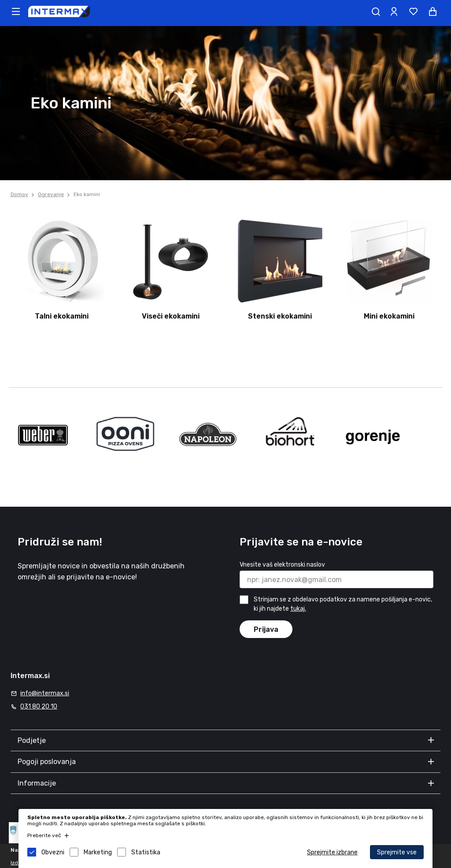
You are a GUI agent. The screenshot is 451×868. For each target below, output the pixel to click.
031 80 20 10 (39, 707)
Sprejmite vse (397, 852)
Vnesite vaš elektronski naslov (282, 565)
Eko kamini (87, 194)
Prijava (266, 629)
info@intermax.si (45, 693)
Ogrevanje (51, 194)
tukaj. (298, 609)
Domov (19, 194)
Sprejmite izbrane (332, 852)
